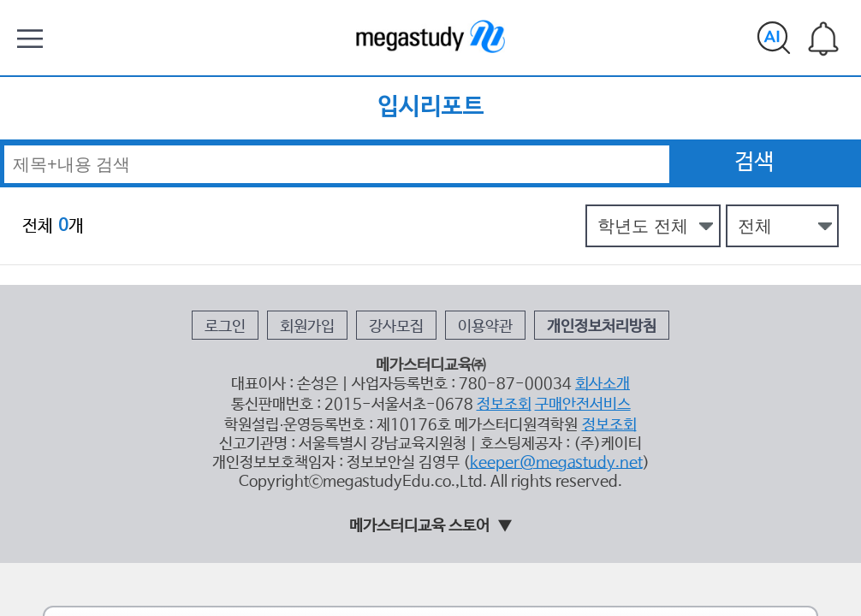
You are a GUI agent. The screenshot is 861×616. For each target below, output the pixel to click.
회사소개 (559, 272)
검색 (754, 115)
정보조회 (484, 287)
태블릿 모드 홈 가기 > (431, 493)
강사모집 (405, 231)
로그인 (278, 231)
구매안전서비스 (543, 287)
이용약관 (471, 231)
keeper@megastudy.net (525, 328)
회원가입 (339, 231)
